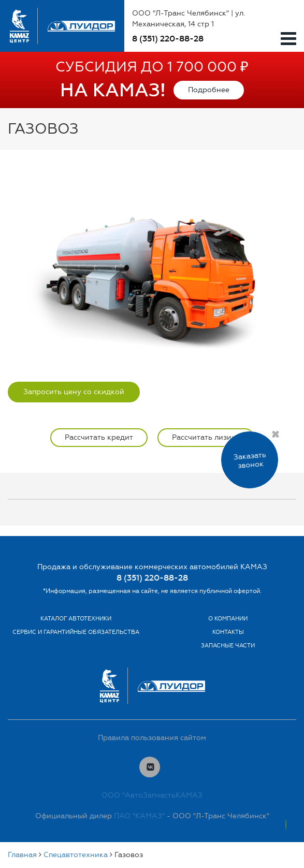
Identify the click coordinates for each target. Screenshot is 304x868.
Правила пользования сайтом (152, 738)
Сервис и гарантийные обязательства (76, 632)
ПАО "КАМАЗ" (139, 816)
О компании (228, 619)
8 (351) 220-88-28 (168, 39)
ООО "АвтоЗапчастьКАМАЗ (152, 795)
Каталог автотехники (76, 619)
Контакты (228, 632)
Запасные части (228, 646)
